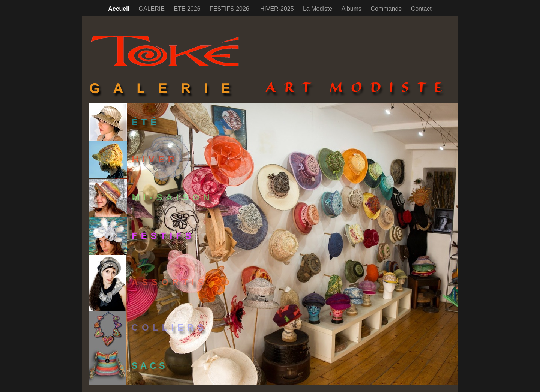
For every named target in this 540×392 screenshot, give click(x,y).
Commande (387, 9)
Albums (352, 9)
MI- (173, 197)
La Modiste (319, 9)
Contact (421, 9)
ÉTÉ (146, 122)
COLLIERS (169, 327)
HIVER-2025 (278, 9)
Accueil (119, 9)
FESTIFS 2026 (231, 9)
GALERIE (153, 9)
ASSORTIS (170, 282)
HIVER (155, 159)
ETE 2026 (188, 9)
